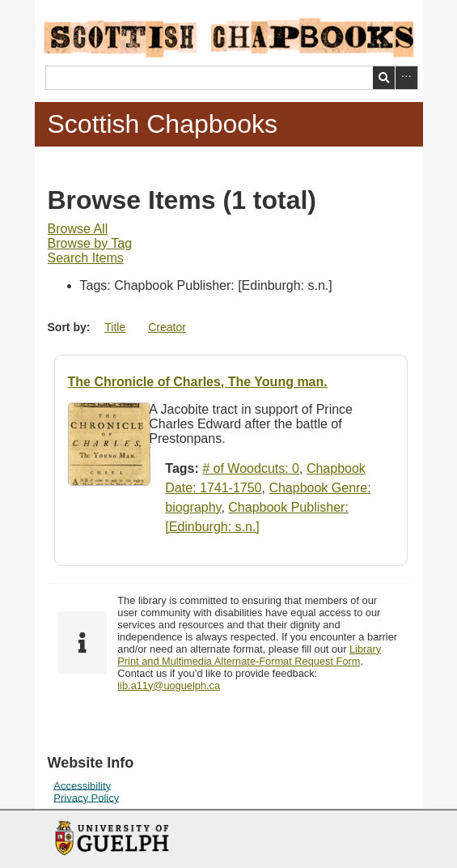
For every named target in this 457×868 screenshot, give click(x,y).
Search (384, 78)
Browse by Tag (90, 243)
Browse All (78, 229)
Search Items (86, 258)
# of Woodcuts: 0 (251, 468)
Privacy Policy (86, 797)
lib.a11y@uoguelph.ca (169, 685)
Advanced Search (406, 78)
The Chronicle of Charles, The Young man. (198, 382)
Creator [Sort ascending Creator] (167, 327)
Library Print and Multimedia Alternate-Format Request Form (249, 655)
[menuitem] (78, 229)
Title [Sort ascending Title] (115, 327)
